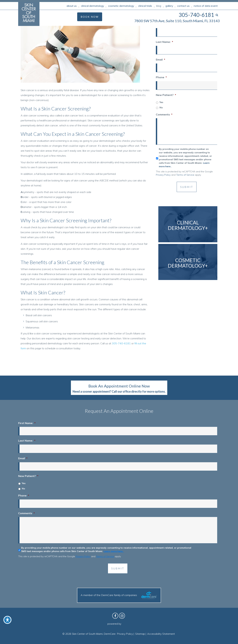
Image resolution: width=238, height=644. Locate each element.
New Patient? (166, 95)
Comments (164, 114)
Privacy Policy (163, 175)
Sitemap (140, 634)
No (161, 107)
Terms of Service (185, 175)
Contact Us (183, 6)
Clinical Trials (145, 6)
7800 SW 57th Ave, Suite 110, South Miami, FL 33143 (177, 21)
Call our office (121, 391)
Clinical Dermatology (92, 6)
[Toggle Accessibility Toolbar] (7, 620)
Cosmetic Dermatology (121, 6)
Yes (161, 102)
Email (160, 60)
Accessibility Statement (161, 634)
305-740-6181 (121, 343)
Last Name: (164, 42)
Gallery (169, 6)
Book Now (90, 17)
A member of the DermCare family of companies (119, 595)
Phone (161, 77)
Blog (159, 6)
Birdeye (126, 624)
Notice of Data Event (206, 6)
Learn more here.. (114, 551)
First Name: (27, 423)
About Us (72, 6)
